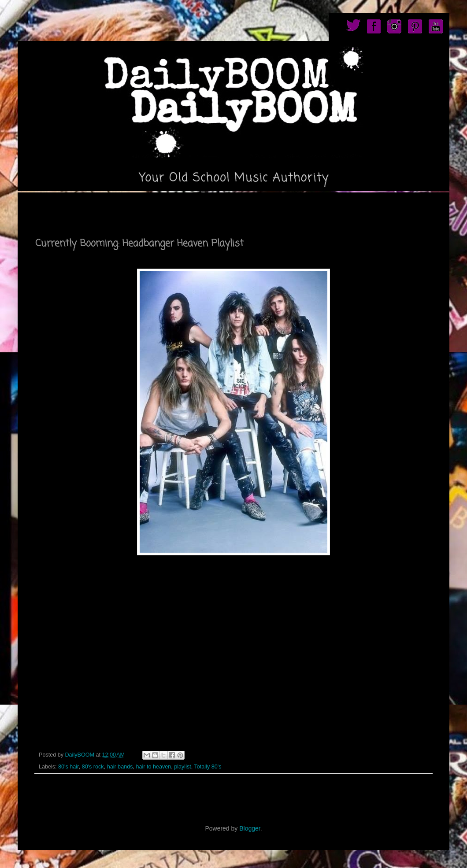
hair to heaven (153, 767)
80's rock (93, 767)
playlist (183, 767)
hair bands (120, 767)
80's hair (69, 767)
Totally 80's (208, 767)
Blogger (250, 828)
